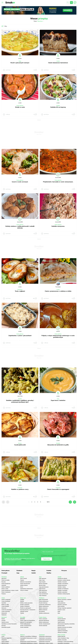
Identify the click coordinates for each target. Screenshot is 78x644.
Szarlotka (4, 603)
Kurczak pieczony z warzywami (28, 610)
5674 (48, 502)
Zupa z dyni (42, 580)
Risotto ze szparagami (26, 608)
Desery (20, 443)
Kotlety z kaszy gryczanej (26, 603)
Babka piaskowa (43, 610)
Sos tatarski (42, 611)
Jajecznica (4, 578)
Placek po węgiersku (7, 638)
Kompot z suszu (61, 610)
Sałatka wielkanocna (44, 613)
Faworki (3, 620)
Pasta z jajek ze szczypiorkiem (28, 620)
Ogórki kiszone (61, 622)
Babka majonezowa (44, 622)
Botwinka (23, 619)
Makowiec (4, 608)
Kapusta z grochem (62, 605)
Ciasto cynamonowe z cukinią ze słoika (58, 291)
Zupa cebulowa (43, 596)
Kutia (59, 611)
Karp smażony (61, 606)
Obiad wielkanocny (44, 601)
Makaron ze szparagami (26, 622)
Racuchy (4, 582)
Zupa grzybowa (61, 603)
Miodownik (4, 613)
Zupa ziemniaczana (44, 587)
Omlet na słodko (6, 580)
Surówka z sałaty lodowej (64, 580)
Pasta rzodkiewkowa (25, 624)
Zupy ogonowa (43, 578)
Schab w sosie (20, 107)
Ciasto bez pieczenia (7, 610)
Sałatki (58, 106)
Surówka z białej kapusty (64, 594)
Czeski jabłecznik (20, 445)
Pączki (3, 619)
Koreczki (4, 626)
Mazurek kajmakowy (44, 620)
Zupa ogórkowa (43, 592)
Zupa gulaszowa (43, 590)
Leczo (3, 636)
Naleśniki (4, 585)
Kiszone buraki (61, 626)
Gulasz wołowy (5, 642)
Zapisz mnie (47, 559)
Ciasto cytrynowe (6, 611)
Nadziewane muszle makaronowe (28, 642)
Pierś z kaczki (24, 578)
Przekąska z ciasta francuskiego (65, 642)
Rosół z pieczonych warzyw (20, 63)
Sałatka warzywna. (58, 226)
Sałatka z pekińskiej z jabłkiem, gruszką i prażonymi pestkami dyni (20, 401)
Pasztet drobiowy (43, 603)
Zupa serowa (42, 589)
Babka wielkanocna (44, 606)
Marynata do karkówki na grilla (58, 445)
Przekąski (20, 488)
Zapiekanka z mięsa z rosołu (46, 643)
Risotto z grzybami (25, 605)
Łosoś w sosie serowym (20, 182)
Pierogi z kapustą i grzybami (65, 608)
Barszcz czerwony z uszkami (64, 599)
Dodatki (58, 443)
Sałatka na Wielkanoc (63, 589)
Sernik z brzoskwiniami (26, 626)
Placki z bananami (6, 592)
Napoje (33, 570)
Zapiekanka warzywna (45, 642)
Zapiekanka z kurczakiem (45, 638)
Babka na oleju (5, 605)
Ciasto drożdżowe (6, 601)
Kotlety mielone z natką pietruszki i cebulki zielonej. (20, 227)
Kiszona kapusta (62, 619)
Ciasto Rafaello (5, 606)
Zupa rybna (60, 601)
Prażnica (4, 594)
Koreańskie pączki (6, 627)
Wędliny (49, 573)
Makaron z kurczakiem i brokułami (29, 636)
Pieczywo (64, 570)
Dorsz (22, 587)
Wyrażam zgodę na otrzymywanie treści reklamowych (53, 556)
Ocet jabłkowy (61, 620)
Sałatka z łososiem (62, 582)
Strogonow (4, 640)
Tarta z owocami (43, 619)
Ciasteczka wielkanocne (45, 605)
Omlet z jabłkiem (6, 587)
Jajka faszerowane (43, 599)
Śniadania (20, 290)
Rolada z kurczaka (62, 640)
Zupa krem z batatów (58, 400)
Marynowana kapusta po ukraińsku (66, 624)
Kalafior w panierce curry (20, 489)
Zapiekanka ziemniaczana (45, 640)
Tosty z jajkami (20, 291)
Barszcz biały (42, 585)
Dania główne (20, 106)
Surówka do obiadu (62, 578)
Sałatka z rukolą (62, 587)
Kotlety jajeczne (61, 636)
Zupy (20, 61)
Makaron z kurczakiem (26, 582)
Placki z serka (5, 589)
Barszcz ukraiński (43, 584)
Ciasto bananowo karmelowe (58, 63)
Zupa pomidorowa (43, 594)
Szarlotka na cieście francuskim (9, 624)
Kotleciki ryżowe (24, 611)
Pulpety (22, 580)
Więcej (23, 560)
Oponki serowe (5, 622)
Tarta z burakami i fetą (63, 638)
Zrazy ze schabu (24, 590)
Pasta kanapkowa (6, 584)
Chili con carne (5, 643)
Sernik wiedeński (24, 627)
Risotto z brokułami (25, 606)
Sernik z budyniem (6, 599)
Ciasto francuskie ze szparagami (58, 489)
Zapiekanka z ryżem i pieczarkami (20, 336)
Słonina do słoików (62, 632)
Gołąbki (22, 599)
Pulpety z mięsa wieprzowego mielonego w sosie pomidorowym (58, 336)
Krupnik (22, 601)
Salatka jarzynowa (62, 585)
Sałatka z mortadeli (63, 590)
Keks (59, 613)
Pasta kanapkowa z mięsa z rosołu (10, 590)
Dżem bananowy (62, 629)
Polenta (22, 613)
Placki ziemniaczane (25, 584)
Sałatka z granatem (63, 592)
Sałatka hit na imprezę (58, 107)
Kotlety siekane (24, 585)
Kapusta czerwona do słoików (65, 627)
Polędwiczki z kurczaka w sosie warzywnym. (58, 182)
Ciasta (58, 61)
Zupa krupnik (42, 582)
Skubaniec (4, 615)
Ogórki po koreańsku (63, 631)
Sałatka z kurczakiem (63, 584)
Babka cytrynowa (43, 608)
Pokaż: (39, 21)
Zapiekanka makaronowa (26, 589)
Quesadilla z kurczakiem (64, 643)
